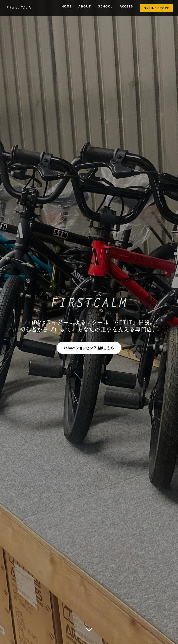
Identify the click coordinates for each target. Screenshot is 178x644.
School (105, 6)
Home (67, 6)
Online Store (156, 8)
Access (126, 6)
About (85, 6)
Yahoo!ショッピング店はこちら (89, 348)
